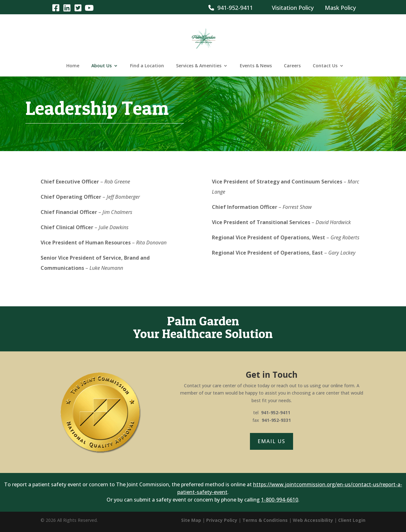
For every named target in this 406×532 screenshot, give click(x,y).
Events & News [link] (256, 66)
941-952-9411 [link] (231, 8)
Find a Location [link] (147, 66)
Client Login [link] (352, 520)
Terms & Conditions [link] (265, 520)
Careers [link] (292, 66)
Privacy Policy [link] (222, 520)
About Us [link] (101, 66)
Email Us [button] (272, 441)
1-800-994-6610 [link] (280, 500)
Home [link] (73, 66)
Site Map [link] (191, 520)
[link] (56, 7)
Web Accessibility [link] (313, 520)
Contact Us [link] (325, 66)
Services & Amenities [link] (199, 66)
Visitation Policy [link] (293, 8)
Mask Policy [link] (340, 8)
